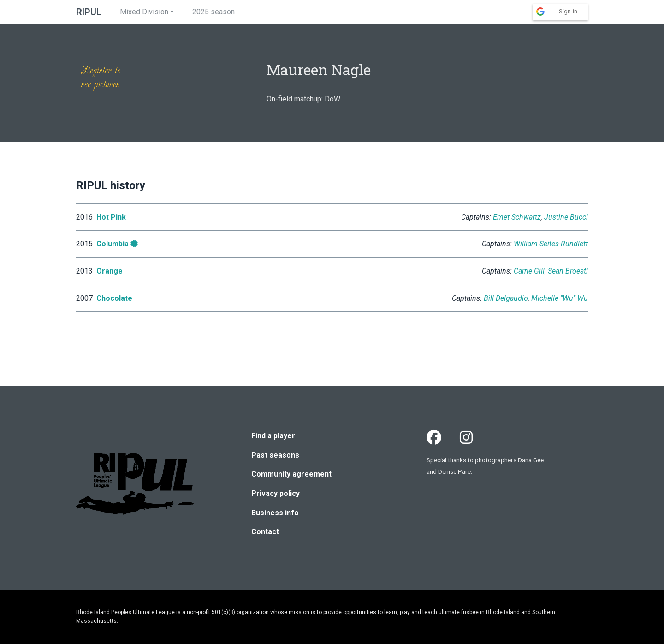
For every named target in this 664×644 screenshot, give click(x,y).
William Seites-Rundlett (551, 244)
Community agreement (291, 474)
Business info (275, 513)
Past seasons (275, 455)
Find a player (273, 436)
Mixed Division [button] (144, 12)
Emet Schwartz (517, 217)
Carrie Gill (529, 271)
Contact (265, 532)
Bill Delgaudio (506, 298)
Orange (110, 271)
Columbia (113, 244)
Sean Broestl (568, 271)
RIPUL (89, 12)
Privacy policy (276, 493)
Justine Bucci (566, 217)
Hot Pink (111, 217)
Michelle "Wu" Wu (560, 298)
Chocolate (114, 298)
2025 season (213, 12)
